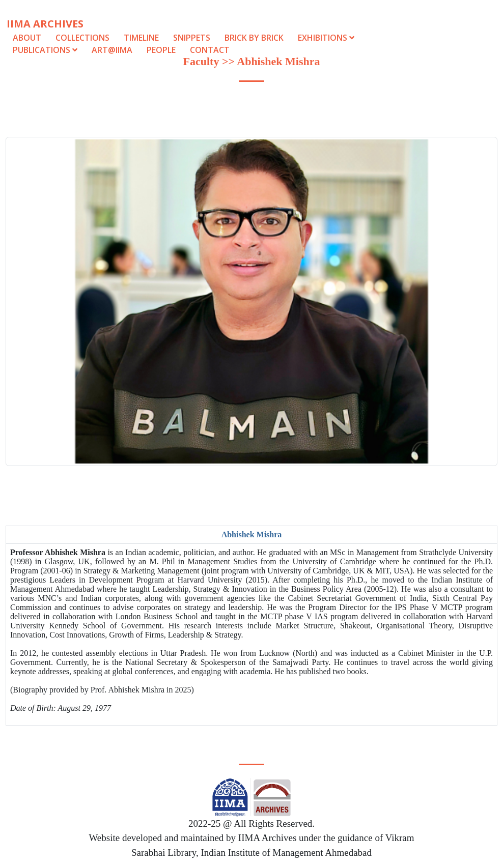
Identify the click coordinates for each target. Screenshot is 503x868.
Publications (46, 50)
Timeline (141, 38)
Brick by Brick (254, 38)
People (161, 50)
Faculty (201, 61)
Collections (82, 38)
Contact (210, 50)
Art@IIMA (112, 50)
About (27, 38)
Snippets (192, 38)
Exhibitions (326, 38)
